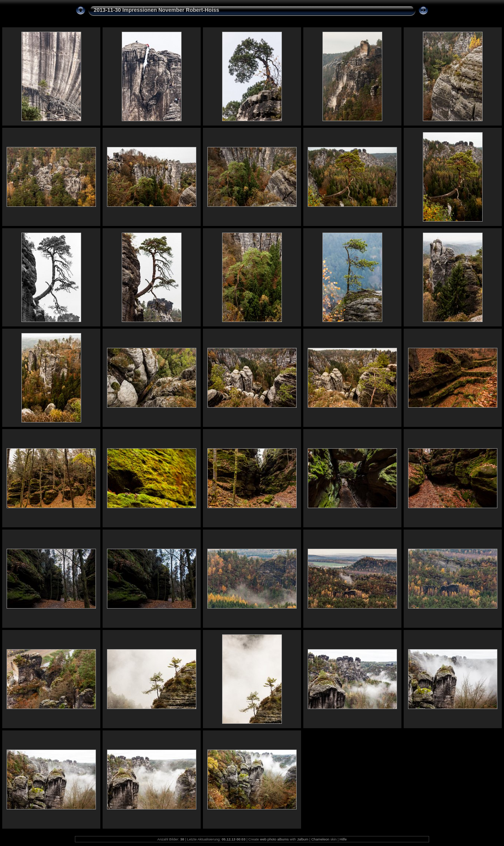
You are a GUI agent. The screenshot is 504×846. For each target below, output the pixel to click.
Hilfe (343, 839)
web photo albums (275, 839)
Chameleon (320, 839)
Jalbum (303, 839)
